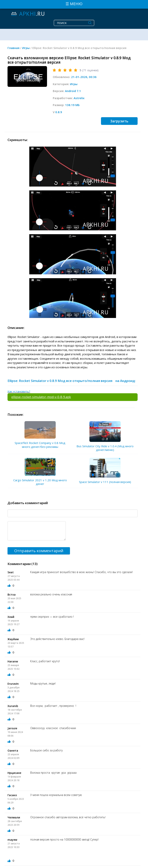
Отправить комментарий (39, 551)
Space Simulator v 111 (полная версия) (105, 482)
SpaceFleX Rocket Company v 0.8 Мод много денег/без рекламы (40, 445)
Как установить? (19, 391)
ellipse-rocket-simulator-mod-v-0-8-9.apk (41, 397)
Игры (74, 84)
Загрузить (119, 121)
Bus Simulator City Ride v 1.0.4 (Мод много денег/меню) (105, 448)
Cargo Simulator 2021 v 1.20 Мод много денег (40, 482)
